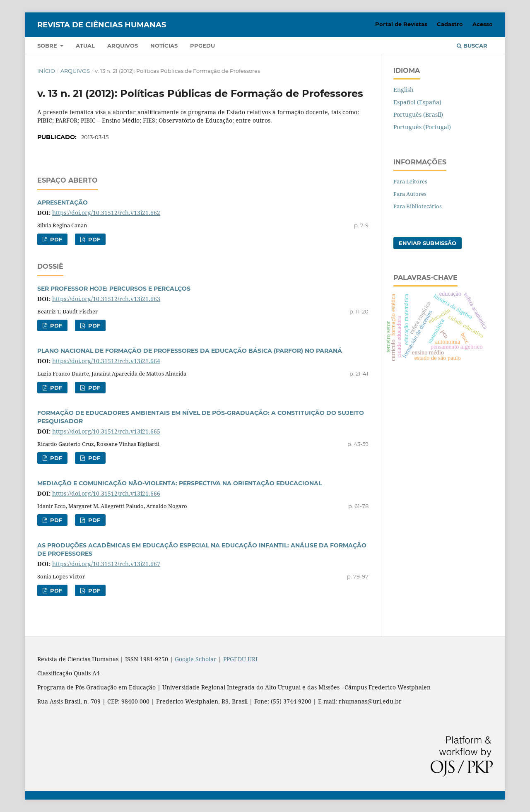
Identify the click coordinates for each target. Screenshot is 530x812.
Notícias (164, 46)
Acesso (483, 24)
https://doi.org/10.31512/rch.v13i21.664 (106, 361)
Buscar (472, 46)
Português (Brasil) (418, 114)
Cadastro (450, 24)
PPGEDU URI (240, 659)
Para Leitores (410, 181)
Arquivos (123, 46)
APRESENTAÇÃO (63, 202)
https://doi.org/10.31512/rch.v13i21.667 (106, 564)
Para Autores (410, 194)
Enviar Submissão (428, 243)
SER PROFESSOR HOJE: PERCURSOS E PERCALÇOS (114, 289)
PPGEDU (202, 46)
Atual (85, 46)
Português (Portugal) (422, 127)
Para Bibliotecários (418, 206)
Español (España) (417, 102)
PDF (55, 239)
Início (46, 71)
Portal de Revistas (401, 24)
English (404, 90)
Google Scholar (196, 659)
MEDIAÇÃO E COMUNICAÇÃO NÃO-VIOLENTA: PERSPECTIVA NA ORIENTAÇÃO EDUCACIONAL (179, 483)
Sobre (48, 46)
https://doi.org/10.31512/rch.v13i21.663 (106, 299)
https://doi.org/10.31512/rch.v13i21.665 (106, 431)
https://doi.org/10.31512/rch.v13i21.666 (106, 493)
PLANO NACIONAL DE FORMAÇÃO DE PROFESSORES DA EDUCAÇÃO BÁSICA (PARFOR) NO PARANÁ (190, 351)
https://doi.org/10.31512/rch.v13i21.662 (106, 213)
